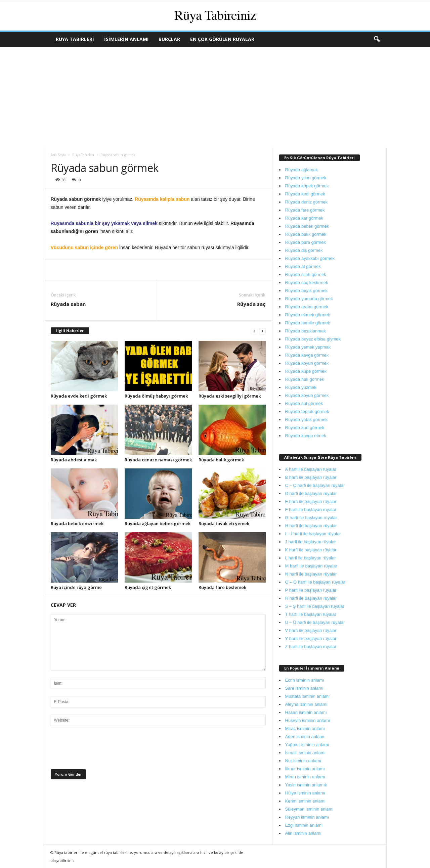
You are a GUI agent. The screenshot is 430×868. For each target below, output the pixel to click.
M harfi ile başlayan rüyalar (311, 566)
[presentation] (102, 749)
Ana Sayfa (58, 155)
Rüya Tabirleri (75, 39)
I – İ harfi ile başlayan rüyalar (313, 534)
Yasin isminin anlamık (306, 785)
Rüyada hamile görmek (308, 323)
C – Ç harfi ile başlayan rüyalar (315, 485)
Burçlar (169, 39)
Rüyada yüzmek (301, 387)
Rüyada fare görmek (305, 210)
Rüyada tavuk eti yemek (224, 523)
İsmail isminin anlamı (306, 753)
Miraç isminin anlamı (305, 728)
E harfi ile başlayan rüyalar (311, 501)
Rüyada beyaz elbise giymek (313, 339)
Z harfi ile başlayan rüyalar (311, 647)
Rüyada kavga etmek (306, 436)
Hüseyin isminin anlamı (308, 720)
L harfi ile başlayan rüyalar (311, 558)
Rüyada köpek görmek (307, 186)
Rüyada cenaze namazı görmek (158, 460)
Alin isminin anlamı (303, 833)
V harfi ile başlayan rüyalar (311, 630)
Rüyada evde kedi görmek (79, 396)
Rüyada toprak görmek (307, 412)
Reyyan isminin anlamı (307, 817)
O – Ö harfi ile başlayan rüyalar (315, 582)
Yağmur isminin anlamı (307, 745)
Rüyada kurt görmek (305, 428)
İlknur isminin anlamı (305, 769)
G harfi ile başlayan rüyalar (311, 518)
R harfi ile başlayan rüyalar (311, 598)
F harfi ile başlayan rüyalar (311, 510)
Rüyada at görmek (303, 266)
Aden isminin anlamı (305, 737)
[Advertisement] (215, 97)
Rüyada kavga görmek (307, 355)
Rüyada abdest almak (74, 460)
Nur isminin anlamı (303, 761)
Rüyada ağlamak (302, 170)
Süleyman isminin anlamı (310, 809)
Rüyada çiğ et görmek (148, 587)
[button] (377, 39)
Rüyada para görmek (306, 242)
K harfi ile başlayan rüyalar (311, 550)
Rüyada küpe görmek (306, 371)
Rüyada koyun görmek (307, 363)
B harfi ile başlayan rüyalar (311, 477)
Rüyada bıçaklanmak (306, 331)
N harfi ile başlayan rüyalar (311, 574)
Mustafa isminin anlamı (308, 696)
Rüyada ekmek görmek (308, 315)
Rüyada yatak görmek (306, 420)
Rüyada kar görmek (304, 218)
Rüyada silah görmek (306, 275)
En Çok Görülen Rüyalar (222, 39)
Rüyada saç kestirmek (307, 283)
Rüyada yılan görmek (306, 178)
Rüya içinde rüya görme (76, 587)
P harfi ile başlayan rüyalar (311, 590)
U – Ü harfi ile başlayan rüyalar (315, 622)
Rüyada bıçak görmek (306, 291)
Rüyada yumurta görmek (309, 299)
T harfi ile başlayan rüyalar (311, 614)
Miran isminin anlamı (305, 777)
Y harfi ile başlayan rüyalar (311, 638)
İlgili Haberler (70, 331)
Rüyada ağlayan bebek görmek (158, 523)
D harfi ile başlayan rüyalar (311, 493)
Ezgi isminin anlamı (304, 825)
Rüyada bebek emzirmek (77, 523)
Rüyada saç (251, 304)
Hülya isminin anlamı (305, 793)
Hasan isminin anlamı (306, 712)
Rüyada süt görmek (304, 403)
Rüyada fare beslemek (222, 587)
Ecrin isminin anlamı (305, 680)
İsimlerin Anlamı (126, 39)
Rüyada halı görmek (305, 379)
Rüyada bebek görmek (307, 226)
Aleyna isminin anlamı (306, 704)
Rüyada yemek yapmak (308, 347)
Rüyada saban (68, 304)
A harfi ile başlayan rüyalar (311, 469)
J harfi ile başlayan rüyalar (311, 542)
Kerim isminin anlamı (306, 801)
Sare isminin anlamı (304, 688)
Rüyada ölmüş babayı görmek (156, 396)
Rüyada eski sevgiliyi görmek (230, 396)
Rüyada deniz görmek (306, 202)
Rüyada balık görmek (221, 460)
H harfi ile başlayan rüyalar (311, 526)
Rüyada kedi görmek (305, 194)
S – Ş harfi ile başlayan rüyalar (315, 606)
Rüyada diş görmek (304, 250)
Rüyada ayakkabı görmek (310, 258)
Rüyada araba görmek (307, 307)
